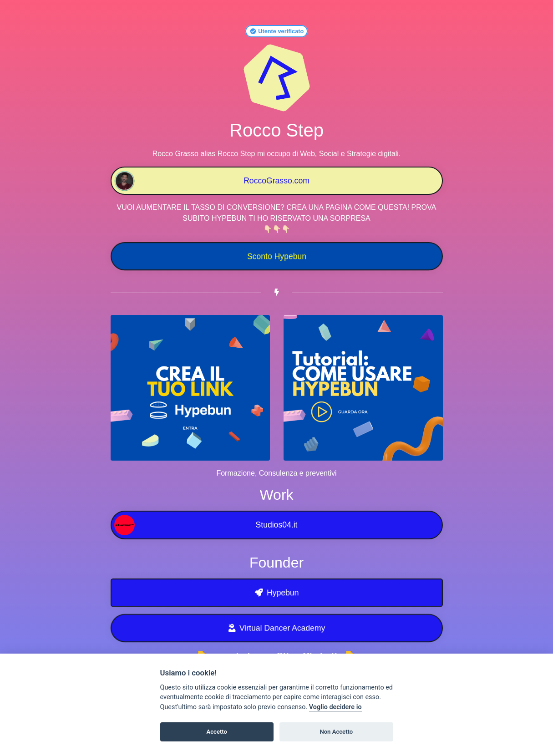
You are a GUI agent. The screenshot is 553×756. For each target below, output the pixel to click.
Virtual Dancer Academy (276, 628)
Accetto (217, 732)
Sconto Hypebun (276, 256)
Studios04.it (206, 525)
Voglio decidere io (335, 707)
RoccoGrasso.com (212, 181)
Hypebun (276, 593)
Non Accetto (336, 732)
